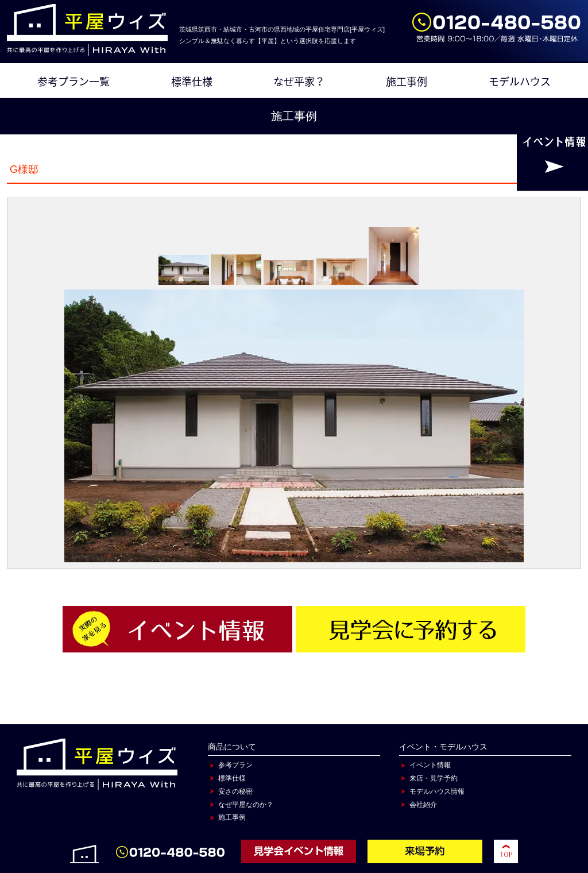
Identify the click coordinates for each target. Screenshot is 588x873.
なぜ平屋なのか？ (246, 805)
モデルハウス (520, 81)
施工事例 (407, 81)
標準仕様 (192, 81)
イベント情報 (430, 765)
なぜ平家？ (299, 81)
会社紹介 (423, 805)
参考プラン (235, 765)
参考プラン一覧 (73, 81)
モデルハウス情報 (437, 791)
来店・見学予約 (434, 778)
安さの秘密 (235, 791)
